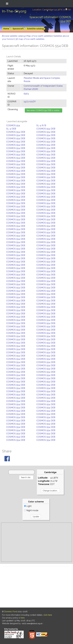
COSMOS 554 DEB (46, 129)
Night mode (31, 510)
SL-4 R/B (41, 125)
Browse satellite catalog (14, 36)
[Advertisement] (36, 542)
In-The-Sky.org (14, 11)
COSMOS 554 (13, 125)
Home (6, 29)
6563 (26, 94)
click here (48, 615)
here (23, 618)
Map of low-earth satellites (40, 36)
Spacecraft (18, 29)
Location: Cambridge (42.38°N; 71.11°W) (52, 10)
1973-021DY (30, 102)
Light (28, 506)
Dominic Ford (11, 612)
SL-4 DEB (11, 129)
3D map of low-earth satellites (30, 39)
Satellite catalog (35, 29)
